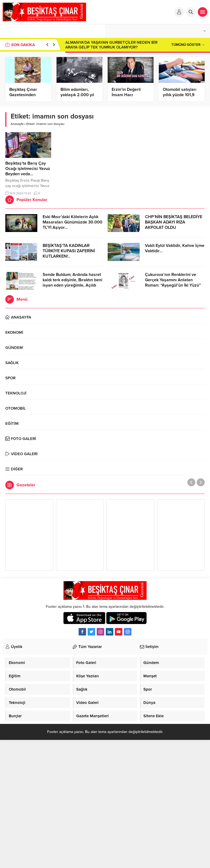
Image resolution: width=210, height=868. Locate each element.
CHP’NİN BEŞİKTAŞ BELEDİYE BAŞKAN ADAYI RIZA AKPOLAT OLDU (174, 222)
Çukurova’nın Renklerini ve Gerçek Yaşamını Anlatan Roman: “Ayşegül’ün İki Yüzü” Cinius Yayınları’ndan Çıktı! (173, 283)
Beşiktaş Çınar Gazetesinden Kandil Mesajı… (24, 95)
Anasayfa (17, 124)
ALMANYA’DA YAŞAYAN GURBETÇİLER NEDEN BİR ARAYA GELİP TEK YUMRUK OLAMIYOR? (111, 45)
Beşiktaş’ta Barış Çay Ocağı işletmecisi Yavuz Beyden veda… (28, 169)
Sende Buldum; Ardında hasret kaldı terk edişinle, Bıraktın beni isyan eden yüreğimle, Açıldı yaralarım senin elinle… (72, 283)
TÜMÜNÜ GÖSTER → (188, 45)
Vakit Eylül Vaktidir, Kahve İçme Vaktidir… (175, 248)
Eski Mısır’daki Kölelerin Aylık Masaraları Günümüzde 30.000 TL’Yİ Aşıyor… (72, 222)
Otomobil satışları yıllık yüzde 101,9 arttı (180, 95)
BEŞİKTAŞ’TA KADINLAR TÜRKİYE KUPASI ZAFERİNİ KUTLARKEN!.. (69, 251)
